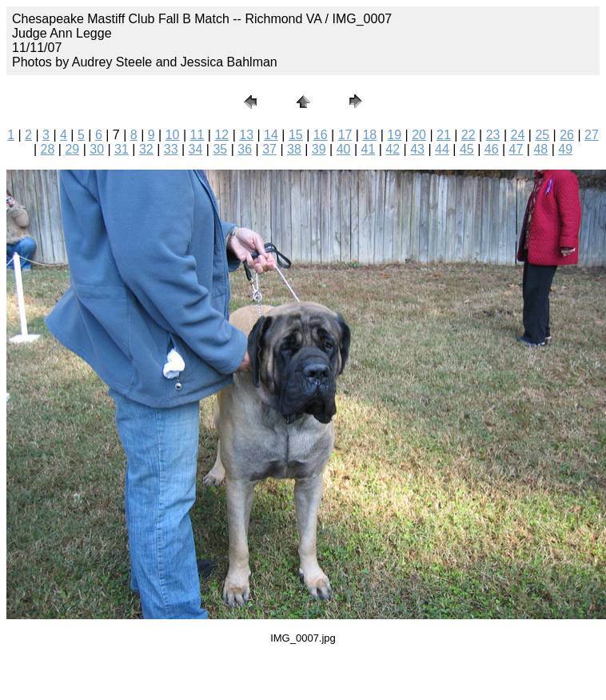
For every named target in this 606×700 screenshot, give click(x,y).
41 (369, 149)
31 (122, 149)
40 (344, 149)
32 (146, 149)
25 (542, 135)
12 (221, 135)
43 (417, 149)
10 (173, 135)
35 (220, 149)
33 (171, 149)
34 (196, 149)
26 (567, 135)
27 (592, 135)
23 (493, 135)
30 (97, 149)
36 (245, 149)
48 (540, 149)
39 (319, 149)
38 (294, 149)
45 (467, 149)
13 (246, 135)
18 (369, 135)
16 (321, 135)
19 (394, 135)
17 (345, 135)
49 (565, 149)
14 (271, 135)
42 (393, 149)
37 (269, 149)
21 (444, 135)
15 (296, 135)
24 (518, 135)
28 (48, 149)
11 (197, 135)
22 (468, 135)
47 (516, 149)
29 (72, 149)
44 (442, 149)
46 (492, 149)
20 (419, 135)
